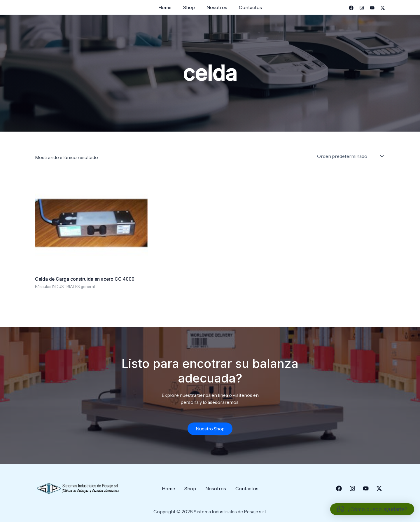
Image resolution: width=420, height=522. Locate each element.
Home (168, 7)
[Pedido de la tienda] (350, 156)
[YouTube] (372, 8)
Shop (190, 7)
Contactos (247, 7)
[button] (372, 509)
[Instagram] (362, 8)
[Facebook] (351, 8)
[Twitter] (383, 8)
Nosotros (216, 7)
